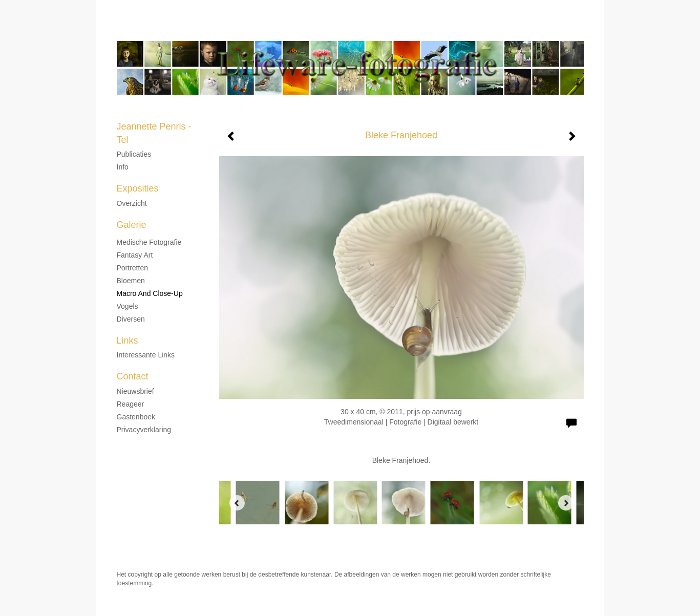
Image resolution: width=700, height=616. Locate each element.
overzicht (132, 203)
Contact (133, 376)
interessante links (146, 355)
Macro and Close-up (150, 293)
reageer (131, 404)
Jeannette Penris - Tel (319, 31)
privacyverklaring (144, 430)
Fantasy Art (135, 255)
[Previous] (237, 503)
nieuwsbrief (135, 391)
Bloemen (131, 281)
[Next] (566, 503)
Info (123, 167)
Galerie (132, 225)
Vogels (128, 306)
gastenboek (136, 417)
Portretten (132, 268)
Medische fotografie (149, 242)
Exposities (138, 188)
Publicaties (134, 154)
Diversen (131, 319)
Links (128, 341)
